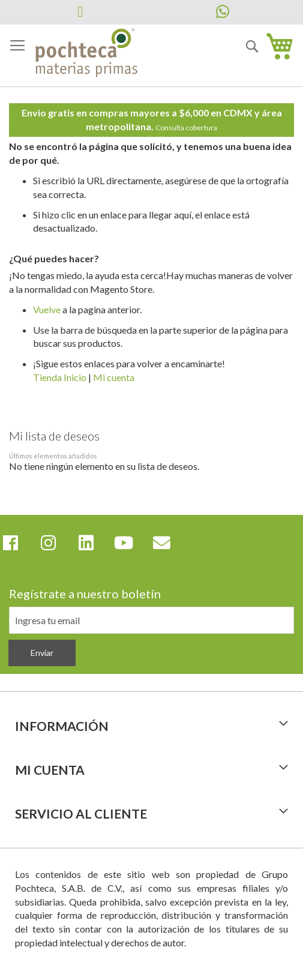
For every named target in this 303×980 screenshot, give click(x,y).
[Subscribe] (42, 653)
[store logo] (86, 53)
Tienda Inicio (60, 377)
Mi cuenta (114, 377)
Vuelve (47, 309)
